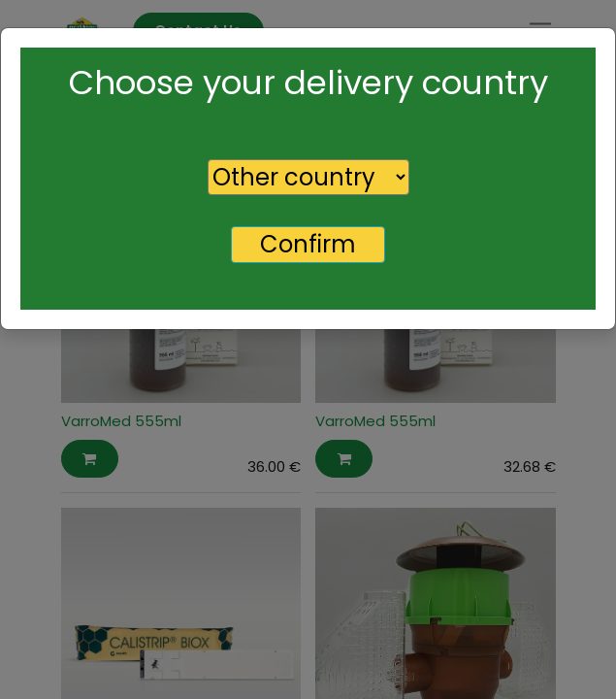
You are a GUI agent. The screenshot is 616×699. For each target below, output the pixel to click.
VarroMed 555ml (121, 421)
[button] (90, 459)
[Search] (317, 105)
